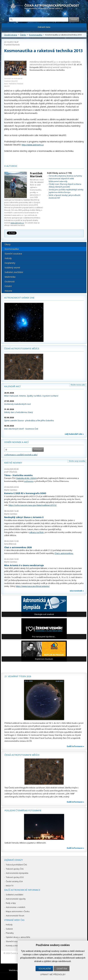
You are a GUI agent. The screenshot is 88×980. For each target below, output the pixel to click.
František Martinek (12, 45)
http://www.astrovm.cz (33, 145)
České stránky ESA (14, 881)
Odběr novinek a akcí (16, 442)
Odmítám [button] (62, 969)
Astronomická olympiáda (17, 873)
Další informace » (75, 746)
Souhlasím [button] (45, 969)
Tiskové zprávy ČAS (15, 869)
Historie (8, 291)
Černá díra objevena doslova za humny (65, 176)
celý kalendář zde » (74, 434)
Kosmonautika (36, 35)
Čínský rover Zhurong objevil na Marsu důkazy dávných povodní (65, 185)
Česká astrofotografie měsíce (22, 348)
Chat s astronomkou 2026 (18, 547)
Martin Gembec (11, 490)
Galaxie (9, 929)
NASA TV (10, 886)
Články (23, 35)
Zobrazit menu (44, 27)
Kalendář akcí (12, 386)
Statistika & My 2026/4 (26, 478)
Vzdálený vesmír (12, 268)
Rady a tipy (11, 903)
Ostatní (8, 286)
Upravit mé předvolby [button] (53, 974)
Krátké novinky (13, 463)
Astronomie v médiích (16, 907)
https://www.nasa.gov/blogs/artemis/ (33, 586)
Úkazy (8, 244)
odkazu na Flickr (36, 532)
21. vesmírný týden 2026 (18, 676)
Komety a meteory (14, 946)
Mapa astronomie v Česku (18, 911)
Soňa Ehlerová (10, 544)
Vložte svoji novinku (77, 461)
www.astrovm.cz (17, 223)
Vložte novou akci (78, 385)
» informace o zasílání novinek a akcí (21, 455)
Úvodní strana (11, 35)
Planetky (10, 933)
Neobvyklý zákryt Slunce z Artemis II (24, 517)
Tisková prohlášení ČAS (16, 865)
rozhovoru (29, 481)
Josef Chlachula (11, 472)
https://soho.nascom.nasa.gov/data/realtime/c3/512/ (33, 505)
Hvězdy (8, 258)
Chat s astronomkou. (64, 553)
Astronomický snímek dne (19, 298)
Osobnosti (10, 281)
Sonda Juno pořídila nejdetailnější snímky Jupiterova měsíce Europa (66, 191)
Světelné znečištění (14, 272)
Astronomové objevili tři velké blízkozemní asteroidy (61, 180)
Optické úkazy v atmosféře (18, 937)
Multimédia (10, 277)
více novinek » (77, 591)
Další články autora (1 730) (59, 173)
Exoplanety (10, 263)
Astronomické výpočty (16, 899)
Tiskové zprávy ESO (15, 877)
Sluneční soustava (13, 254)
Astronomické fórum (15, 916)
